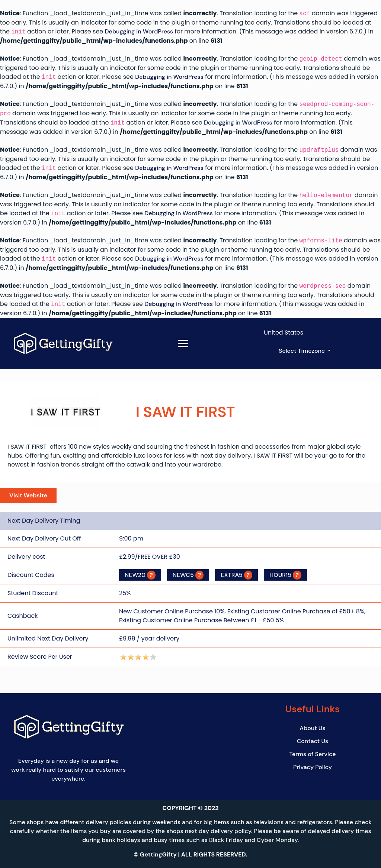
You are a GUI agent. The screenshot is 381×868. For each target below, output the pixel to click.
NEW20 (140, 575)
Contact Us (313, 741)
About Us (312, 728)
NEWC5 (188, 575)
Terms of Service (312, 754)
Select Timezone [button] (302, 351)
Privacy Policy (313, 767)
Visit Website (28, 495)
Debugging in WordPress (139, 32)
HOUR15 (285, 575)
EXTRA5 (236, 575)
